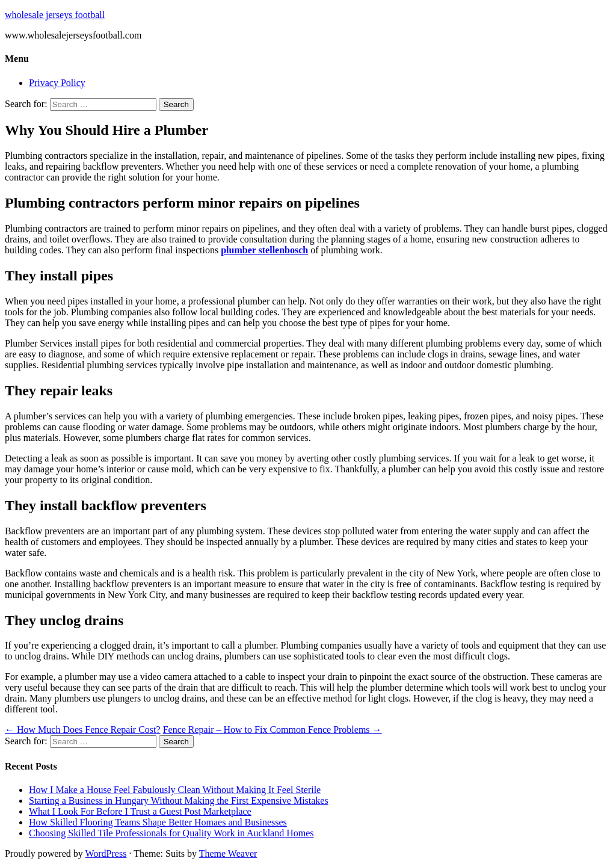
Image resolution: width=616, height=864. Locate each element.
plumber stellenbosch (264, 250)
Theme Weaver (228, 853)
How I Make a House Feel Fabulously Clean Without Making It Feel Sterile (175, 790)
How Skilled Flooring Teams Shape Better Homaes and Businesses (158, 822)
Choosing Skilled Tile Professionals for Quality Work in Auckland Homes (171, 833)
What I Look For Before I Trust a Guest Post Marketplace (140, 811)
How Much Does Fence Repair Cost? (83, 730)
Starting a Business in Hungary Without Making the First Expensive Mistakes (179, 801)
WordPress (106, 853)
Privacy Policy (57, 83)
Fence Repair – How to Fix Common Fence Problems (273, 730)
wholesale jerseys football (55, 15)
